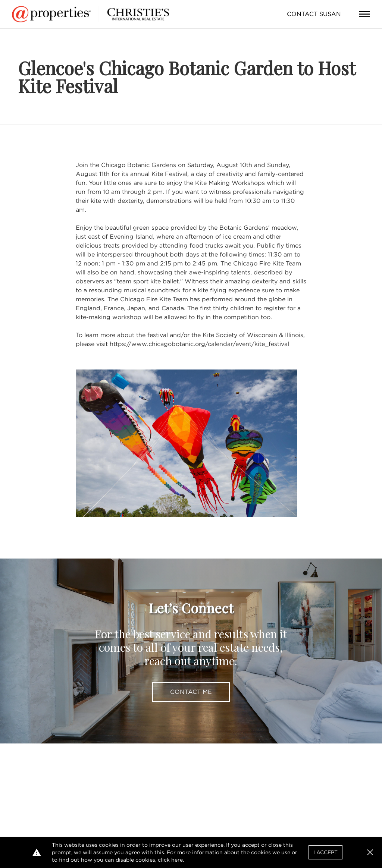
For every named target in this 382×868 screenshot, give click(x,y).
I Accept (325, 852)
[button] (370, 852)
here (177, 860)
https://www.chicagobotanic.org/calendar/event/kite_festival (199, 344)
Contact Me (191, 692)
